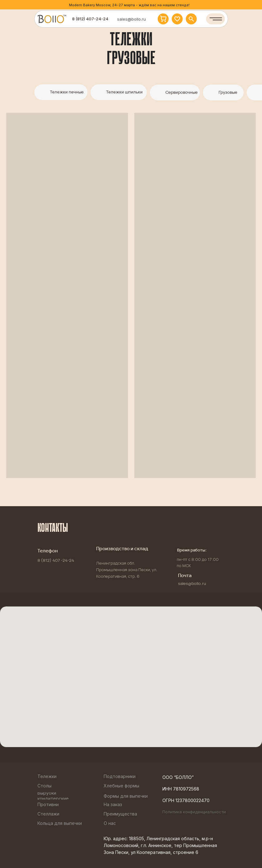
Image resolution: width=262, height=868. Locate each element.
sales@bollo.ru (131, 19)
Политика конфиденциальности (194, 812)
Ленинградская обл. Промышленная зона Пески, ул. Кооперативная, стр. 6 (127, 570)
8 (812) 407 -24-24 (56, 560)
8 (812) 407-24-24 (90, 19)
